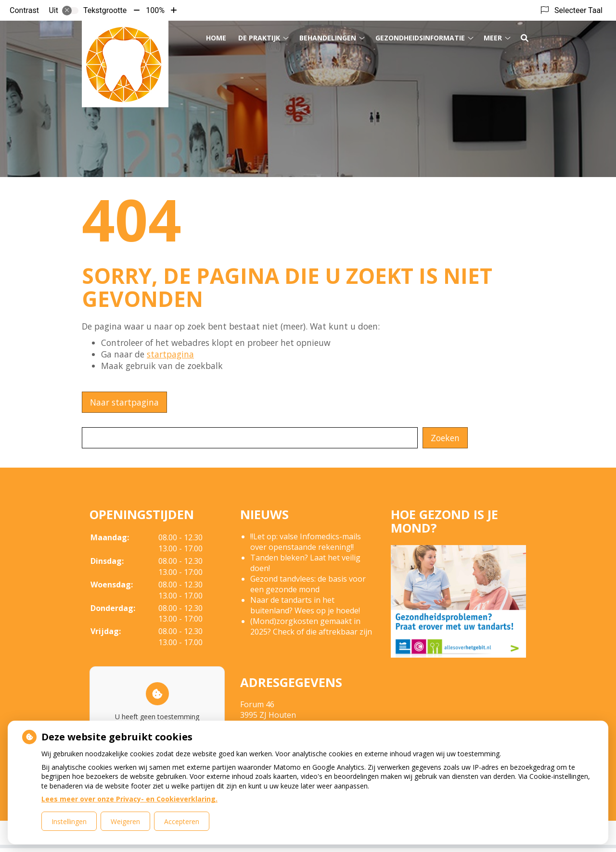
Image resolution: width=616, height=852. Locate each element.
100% (155, 10)
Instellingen (69, 821)
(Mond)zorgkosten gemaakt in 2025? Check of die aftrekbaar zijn (311, 626)
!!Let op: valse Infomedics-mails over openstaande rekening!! (306, 542)
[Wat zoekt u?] (250, 438)
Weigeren (125, 821)
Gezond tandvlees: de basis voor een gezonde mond (308, 584)
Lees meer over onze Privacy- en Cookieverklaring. (129, 799)
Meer (493, 38)
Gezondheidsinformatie (420, 38)
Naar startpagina (124, 402)
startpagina (170, 354)
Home (216, 38)
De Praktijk (259, 38)
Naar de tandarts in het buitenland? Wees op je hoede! (305, 605)
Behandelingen (328, 38)
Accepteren (182, 821)
